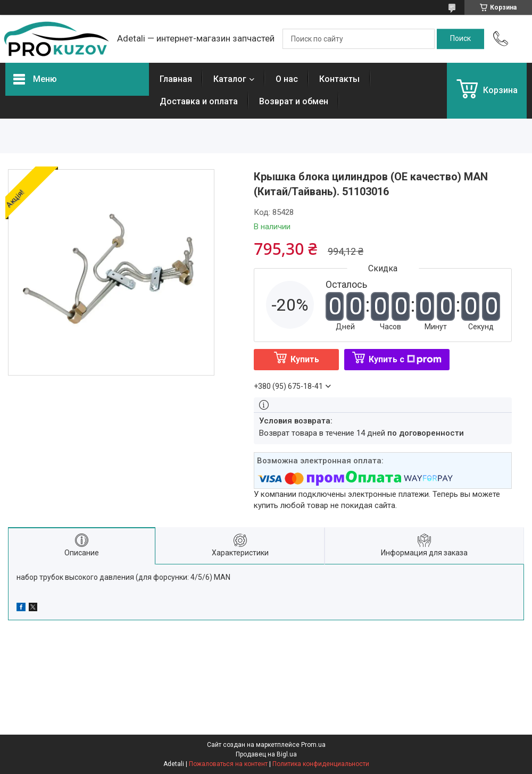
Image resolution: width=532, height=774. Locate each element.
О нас (287, 79)
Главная (176, 79)
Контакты (339, 79)
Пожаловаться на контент (228, 764)
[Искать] (460, 39)
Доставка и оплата (199, 101)
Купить (305, 359)
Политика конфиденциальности (321, 764)
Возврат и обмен (294, 101)
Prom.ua (313, 745)
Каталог (230, 79)
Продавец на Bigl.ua (266, 754)
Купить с (405, 359)
